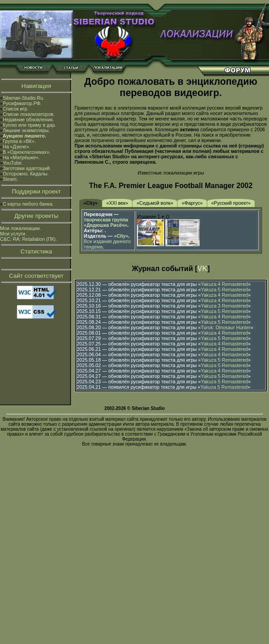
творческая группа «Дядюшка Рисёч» (106, 222)
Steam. (10, 179)
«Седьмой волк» (155, 203)
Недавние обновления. (28, 120)
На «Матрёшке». (21, 157)
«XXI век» (117, 203)
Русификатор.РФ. (22, 103)
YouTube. (13, 163)
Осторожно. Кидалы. (26, 174)
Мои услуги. (13, 234)
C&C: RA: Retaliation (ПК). (28, 239)
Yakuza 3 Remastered (225, 306)
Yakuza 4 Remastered (225, 284)
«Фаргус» (192, 203)
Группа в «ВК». (19, 141)
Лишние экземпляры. (26, 130)
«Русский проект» (231, 203)
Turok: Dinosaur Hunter (226, 327)
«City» (91, 203)
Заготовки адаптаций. (27, 168)
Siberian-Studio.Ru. (23, 98)
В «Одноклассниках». (27, 152)
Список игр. (16, 109)
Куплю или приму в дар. (30, 125)
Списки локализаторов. (29, 114)
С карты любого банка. (28, 204)
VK (202, 269)
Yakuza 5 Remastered (225, 290)
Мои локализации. (21, 228)
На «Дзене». (16, 147)
